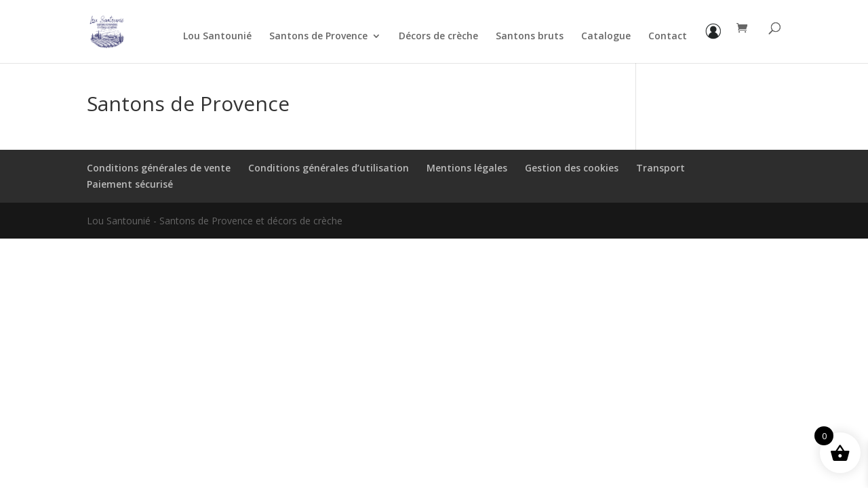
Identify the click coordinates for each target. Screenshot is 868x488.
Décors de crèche (438, 37)
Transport (660, 168)
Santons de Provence (318, 37)
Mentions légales (467, 168)
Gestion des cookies (572, 168)
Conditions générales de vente (159, 168)
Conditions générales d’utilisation (329, 168)
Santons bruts (530, 37)
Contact (668, 37)
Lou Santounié (217, 37)
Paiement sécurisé (130, 184)
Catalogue (606, 37)
